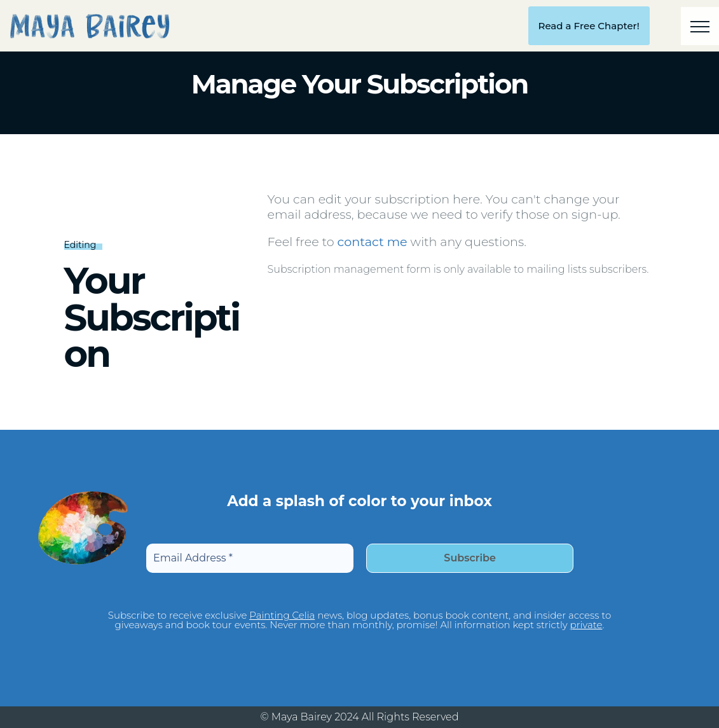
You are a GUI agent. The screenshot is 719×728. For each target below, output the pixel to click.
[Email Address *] (249, 558)
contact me (373, 242)
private (586, 625)
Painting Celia (282, 615)
